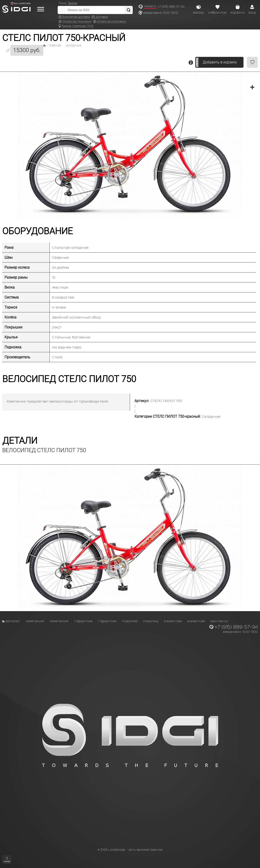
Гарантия (84, 621)
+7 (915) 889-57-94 (171, 7)
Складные (74, 46)
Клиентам (173, 621)
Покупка (130, 621)
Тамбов (72, 3)
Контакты (219, 621)
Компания (35, 621)
